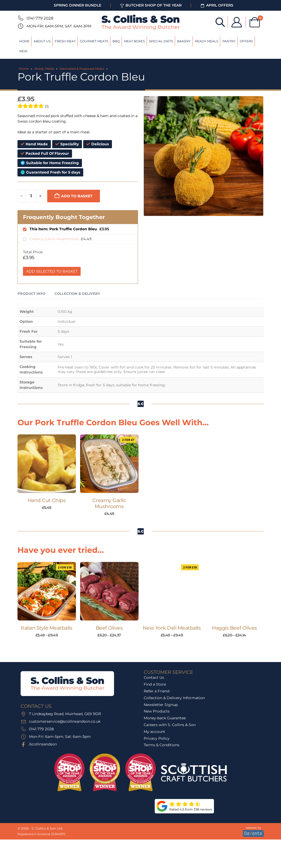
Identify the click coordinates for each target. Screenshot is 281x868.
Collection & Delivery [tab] (77, 294)
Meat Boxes (134, 41)
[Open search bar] (220, 22)
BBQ (116, 41)
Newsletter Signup (161, 705)
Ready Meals (207, 41)
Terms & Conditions (162, 745)
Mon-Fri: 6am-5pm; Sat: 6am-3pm (59, 26)
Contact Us (154, 677)
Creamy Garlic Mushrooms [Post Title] (109, 503)
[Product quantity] (31, 196)
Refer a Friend (157, 691)
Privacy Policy (157, 738)
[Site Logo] (141, 22)
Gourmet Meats (94, 41)
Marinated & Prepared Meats (82, 69)
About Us (42, 41)
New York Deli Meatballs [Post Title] (172, 628)
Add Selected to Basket (52, 271)
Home (24, 41)
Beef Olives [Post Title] (109, 628)
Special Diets (161, 41)
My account (154, 732)
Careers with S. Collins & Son (170, 725)
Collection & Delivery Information (174, 698)
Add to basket (77, 196)
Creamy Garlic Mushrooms (55, 239)
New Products (157, 711)
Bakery (184, 41)
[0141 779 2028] (20, 18)
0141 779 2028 (40, 18)
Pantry (229, 41)
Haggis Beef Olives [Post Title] (234, 628)
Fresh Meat (65, 41)
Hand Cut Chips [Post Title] (47, 500)
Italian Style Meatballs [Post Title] (46, 628)
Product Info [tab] (31, 294)
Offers (246, 41)
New (23, 51)
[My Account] (237, 22)
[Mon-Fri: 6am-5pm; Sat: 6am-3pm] (20, 26)
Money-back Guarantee (165, 718)
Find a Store (155, 684)
